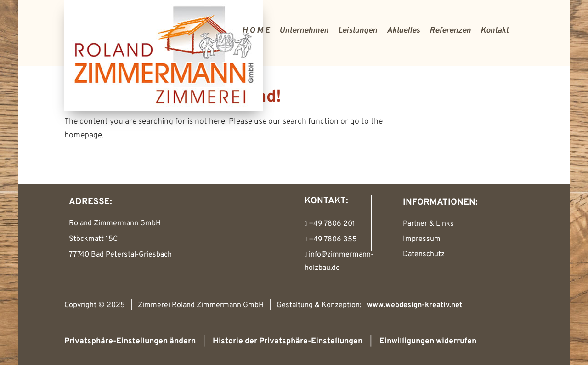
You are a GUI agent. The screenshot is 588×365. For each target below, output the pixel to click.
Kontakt (495, 31)
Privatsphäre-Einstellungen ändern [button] (130, 341)
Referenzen (450, 31)
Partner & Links (428, 224)
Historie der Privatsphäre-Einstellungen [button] (288, 341)
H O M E (256, 31)
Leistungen (358, 31)
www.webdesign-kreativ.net (415, 305)
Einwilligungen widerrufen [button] (428, 341)
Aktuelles (403, 31)
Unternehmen (304, 31)
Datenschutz (424, 254)
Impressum (422, 239)
